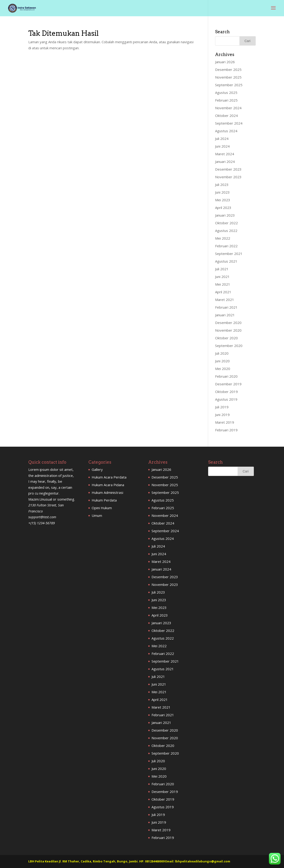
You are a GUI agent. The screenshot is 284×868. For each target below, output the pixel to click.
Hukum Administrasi (107, 492)
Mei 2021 (223, 284)
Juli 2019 (222, 407)
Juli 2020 (222, 353)
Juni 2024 (222, 146)
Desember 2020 (228, 323)
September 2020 (229, 346)
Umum (97, 515)
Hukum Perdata (104, 500)
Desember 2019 (228, 384)
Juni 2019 (222, 415)
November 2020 (228, 330)
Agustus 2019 (226, 399)
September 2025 (229, 85)
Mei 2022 (223, 238)
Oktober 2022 (226, 223)
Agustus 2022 (226, 231)
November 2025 (228, 77)
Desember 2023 (228, 169)
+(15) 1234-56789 (42, 523)
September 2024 (229, 123)
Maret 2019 (225, 422)
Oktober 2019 (226, 392)
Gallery (97, 469)
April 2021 (223, 292)
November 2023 (228, 177)
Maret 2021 (225, 300)
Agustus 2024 (226, 131)
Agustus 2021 (226, 261)
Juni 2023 (222, 192)
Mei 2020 (223, 369)
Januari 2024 (225, 162)
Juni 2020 (222, 361)
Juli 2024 (222, 139)
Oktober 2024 (226, 116)
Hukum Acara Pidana (108, 485)
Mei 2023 (223, 200)
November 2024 (228, 108)
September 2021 (229, 254)
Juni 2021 (222, 277)
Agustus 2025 (226, 92)
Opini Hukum (102, 508)
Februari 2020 (226, 376)
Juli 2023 (222, 185)
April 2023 (223, 208)
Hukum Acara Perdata (109, 477)
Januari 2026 (225, 62)
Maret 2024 (225, 154)
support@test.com (42, 517)
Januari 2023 (225, 215)
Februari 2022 (226, 246)
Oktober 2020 (226, 338)
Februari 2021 (226, 307)
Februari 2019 (226, 430)
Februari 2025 (226, 100)
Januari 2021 (225, 315)
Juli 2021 (222, 269)
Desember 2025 (228, 69)
